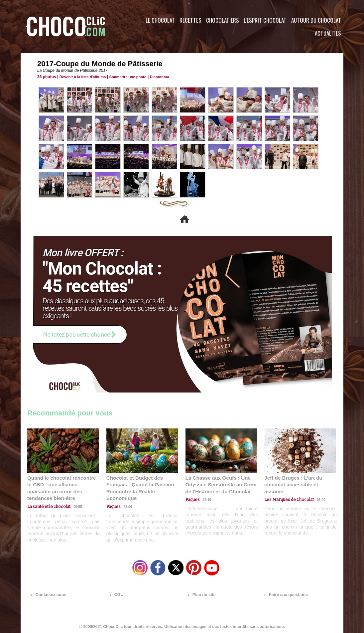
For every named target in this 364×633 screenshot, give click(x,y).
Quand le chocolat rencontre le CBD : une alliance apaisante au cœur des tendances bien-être (62, 484)
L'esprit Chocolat (265, 20)
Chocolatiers (223, 20)
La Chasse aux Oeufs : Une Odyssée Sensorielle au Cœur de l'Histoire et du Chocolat (218, 484)
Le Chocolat (160, 20)
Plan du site (201, 593)
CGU (116, 593)
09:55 (74, 499)
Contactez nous (47, 593)
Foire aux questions (284, 593)
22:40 (205, 499)
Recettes (190, 20)
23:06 (126, 505)
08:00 (316, 492)
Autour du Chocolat (316, 20)
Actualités (328, 33)
